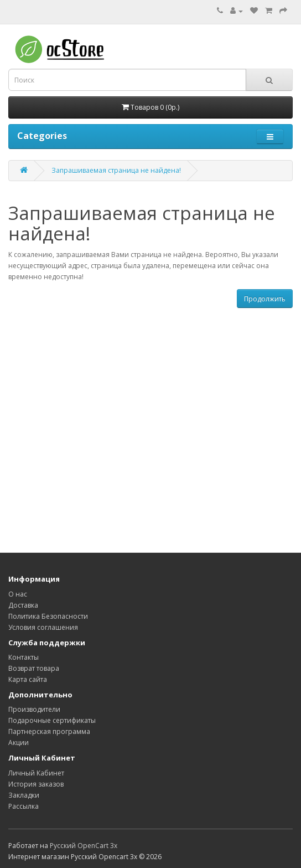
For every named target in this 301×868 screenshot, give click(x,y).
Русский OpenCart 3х (84, 846)
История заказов (36, 784)
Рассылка (24, 806)
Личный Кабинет (36, 773)
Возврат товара (34, 668)
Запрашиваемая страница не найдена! (116, 170)
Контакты (24, 657)
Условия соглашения (43, 627)
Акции (19, 743)
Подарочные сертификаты (52, 720)
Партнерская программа (49, 731)
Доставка (23, 605)
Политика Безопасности (48, 616)
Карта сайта (28, 679)
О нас (18, 594)
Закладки (24, 795)
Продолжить (265, 299)
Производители (34, 709)
